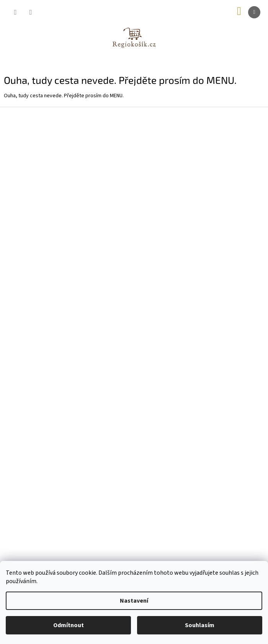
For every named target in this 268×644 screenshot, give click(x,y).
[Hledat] (15, 12)
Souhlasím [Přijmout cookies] (200, 625)
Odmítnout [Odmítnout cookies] (69, 625)
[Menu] (254, 12)
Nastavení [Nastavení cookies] (134, 601)
